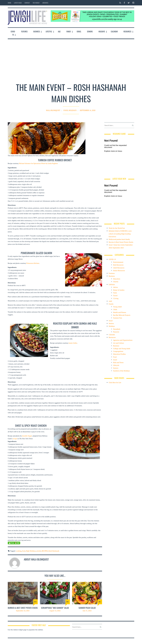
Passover (116, 332)
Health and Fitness (120, 312)
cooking (19, 551)
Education (117, 279)
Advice (115, 287)
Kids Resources (118, 265)
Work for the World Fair (117, 228)
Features (24, 32)
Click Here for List (115, 382)
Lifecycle (116, 365)
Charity (116, 282)
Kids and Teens (118, 362)
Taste (115, 293)
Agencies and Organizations (123, 340)
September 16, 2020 (83, 107)
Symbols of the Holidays (121, 371)
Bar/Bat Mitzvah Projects (122, 315)
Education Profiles (119, 354)
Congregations (118, 351)
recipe (15, 439)
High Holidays (31, 551)
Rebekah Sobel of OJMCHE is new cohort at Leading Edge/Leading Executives (120, 234)
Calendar (114, 32)
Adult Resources (119, 268)
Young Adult (117, 307)
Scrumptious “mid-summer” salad (55, 608)
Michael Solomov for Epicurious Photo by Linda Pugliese (38, 163)
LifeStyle (49, 32)
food (24, 551)
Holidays (102, 32)
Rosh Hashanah (54, 551)
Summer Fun (118, 318)
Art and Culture (119, 343)
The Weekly (36, 3)
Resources (127, 32)
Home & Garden (119, 290)
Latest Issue (18, 3)
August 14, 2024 (55, 611)
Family (69, 32)
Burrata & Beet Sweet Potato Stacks (23, 608)
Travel (115, 295)
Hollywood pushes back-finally (119, 239)
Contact (27, 3)
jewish (39, 551)
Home (9, 3)
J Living (116, 298)
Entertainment (118, 262)
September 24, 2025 (23, 611)
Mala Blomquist (58, 107)
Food (67, 107)
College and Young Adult (122, 349)
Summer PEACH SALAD (87, 608)
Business (37, 32)
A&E (59, 32)
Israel (79, 32)
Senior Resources (119, 270)
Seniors (90, 32)
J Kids (115, 309)
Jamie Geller (73, 343)
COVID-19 (13, 33)
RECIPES (45, 551)
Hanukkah (117, 329)
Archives (45, 3)
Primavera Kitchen (33, 263)
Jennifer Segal (27, 436)
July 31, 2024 (87, 611)
